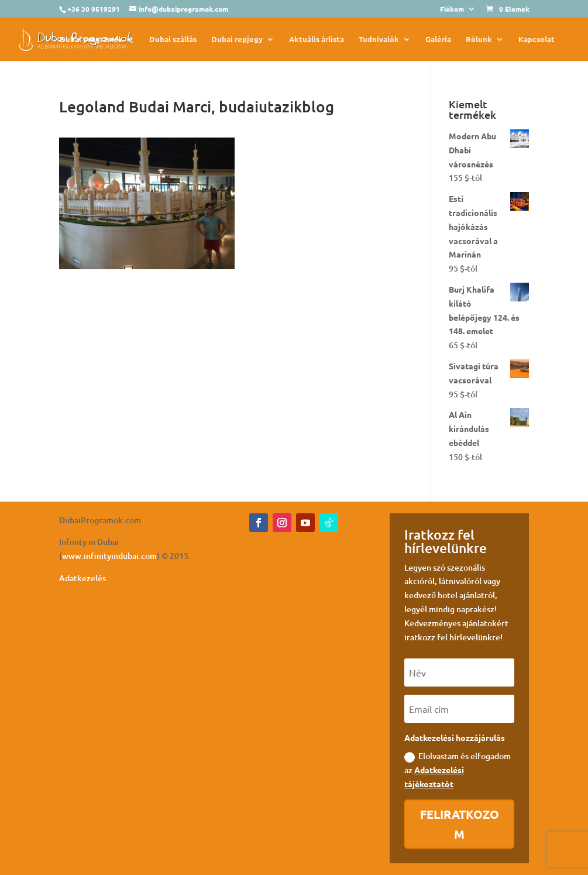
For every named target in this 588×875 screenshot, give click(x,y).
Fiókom (452, 9)
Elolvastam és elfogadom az (458, 770)
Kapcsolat (537, 40)
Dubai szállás (173, 40)
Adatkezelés (82, 578)
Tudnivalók (379, 40)
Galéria (438, 40)
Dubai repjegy (237, 40)
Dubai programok (91, 40)
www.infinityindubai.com (109, 556)
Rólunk (479, 40)
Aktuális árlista (317, 40)
